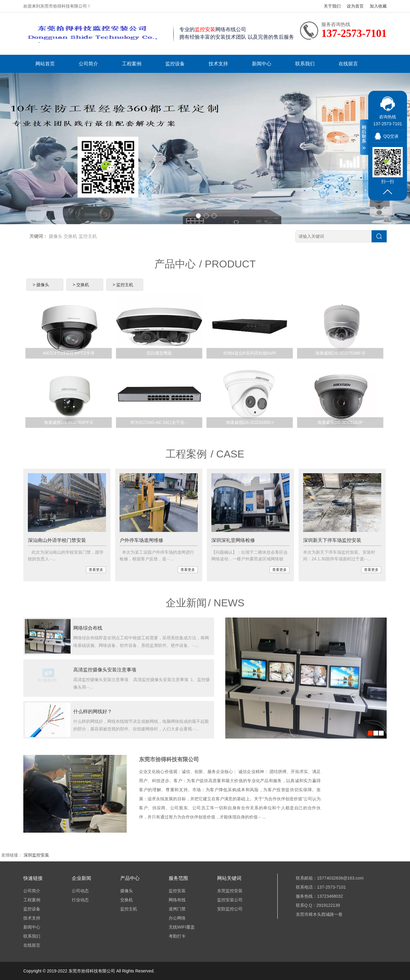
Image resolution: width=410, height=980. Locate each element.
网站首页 (45, 64)
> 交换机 (81, 285)
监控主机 (88, 236)
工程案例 (132, 64)
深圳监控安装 (36, 855)
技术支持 (218, 64)
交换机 (70, 236)
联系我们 (305, 64)
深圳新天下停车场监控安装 (332, 540)
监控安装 (177, 891)
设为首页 (355, 6)
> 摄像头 (41, 285)
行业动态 (80, 900)
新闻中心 (262, 64)
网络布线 (177, 900)
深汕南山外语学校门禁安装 (57, 540)
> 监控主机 (123, 285)
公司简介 (88, 64)
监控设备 (175, 64)
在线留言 (348, 64)
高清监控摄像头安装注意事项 (105, 670)
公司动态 (80, 891)
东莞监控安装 (230, 891)
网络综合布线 (88, 628)
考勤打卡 (177, 936)
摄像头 (56, 236)
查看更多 (96, 570)
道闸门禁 (177, 909)
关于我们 (332, 6)
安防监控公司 (230, 909)
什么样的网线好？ (93, 711)
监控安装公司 (230, 900)
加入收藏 (378, 6)
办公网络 (177, 918)
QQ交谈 (391, 136)
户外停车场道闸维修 (141, 540)
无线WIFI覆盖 (182, 927)
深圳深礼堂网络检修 (233, 540)
